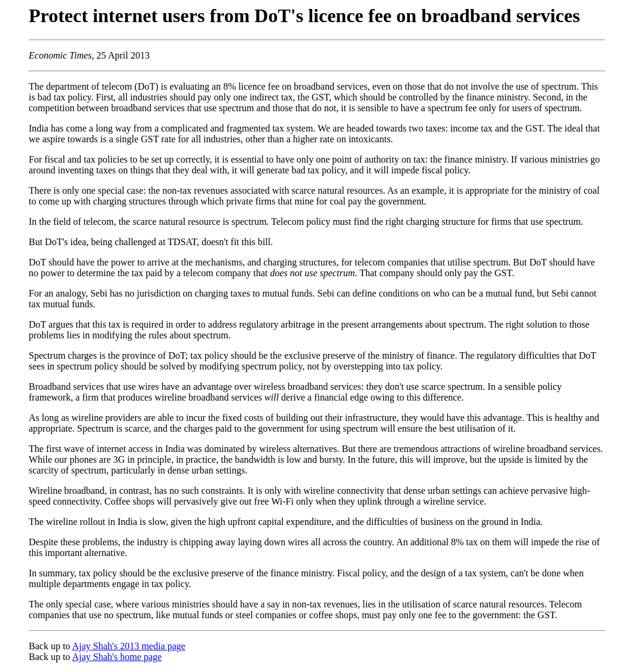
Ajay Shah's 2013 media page (129, 646)
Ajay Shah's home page (117, 657)
